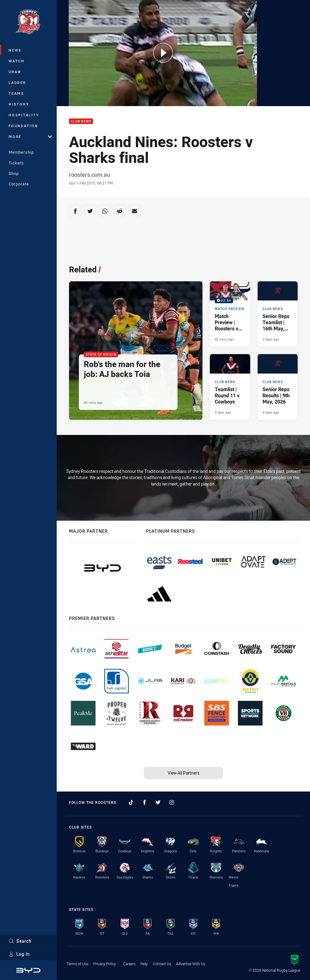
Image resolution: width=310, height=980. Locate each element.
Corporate (19, 184)
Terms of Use (77, 964)
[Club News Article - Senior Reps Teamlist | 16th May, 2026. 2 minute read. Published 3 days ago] (278, 314)
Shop (14, 173)
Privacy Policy (105, 964)
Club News (81, 121)
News (15, 50)
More (30, 136)
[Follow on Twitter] (158, 802)
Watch (17, 61)
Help (144, 964)
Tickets (16, 163)
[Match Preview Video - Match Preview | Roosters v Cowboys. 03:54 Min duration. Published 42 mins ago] (230, 314)
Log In (19, 954)
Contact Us (162, 964)
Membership (21, 152)
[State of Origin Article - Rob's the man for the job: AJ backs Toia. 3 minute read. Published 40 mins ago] (136, 351)
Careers (129, 964)
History (19, 104)
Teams (16, 93)
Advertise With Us (191, 964)
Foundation (23, 126)
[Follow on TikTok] (131, 802)
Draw (15, 72)
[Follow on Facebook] (145, 802)
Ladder (17, 83)
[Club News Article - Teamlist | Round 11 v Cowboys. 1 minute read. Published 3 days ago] (230, 387)
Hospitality (24, 115)
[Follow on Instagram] (172, 802)
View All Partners (184, 773)
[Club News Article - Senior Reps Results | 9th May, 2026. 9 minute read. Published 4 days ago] (278, 387)
